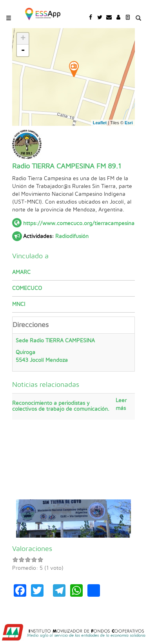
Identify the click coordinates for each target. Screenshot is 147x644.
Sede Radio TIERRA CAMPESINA (73, 351)
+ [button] (23, 39)
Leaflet (100, 123)
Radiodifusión (72, 236)
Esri (129, 123)
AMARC (21, 272)
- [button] (23, 50)
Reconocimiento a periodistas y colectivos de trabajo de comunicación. (61, 406)
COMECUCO (27, 288)
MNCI (19, 304)
